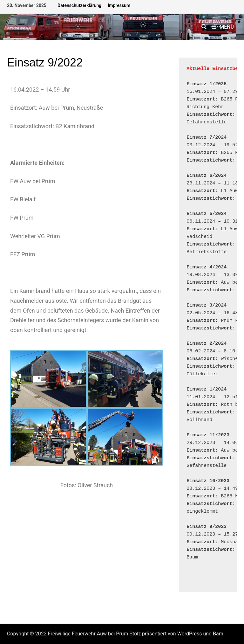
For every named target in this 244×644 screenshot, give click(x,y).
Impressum (119, 5)
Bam (218, 634)
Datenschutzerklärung (79, 5)
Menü (223, 27)
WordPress (190, 634)
